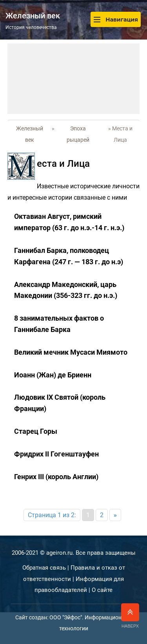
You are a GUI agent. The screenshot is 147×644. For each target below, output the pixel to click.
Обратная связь (44, 568)
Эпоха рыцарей (78, 134)
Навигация (116, 19)
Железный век (30, 134)
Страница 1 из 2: (52, 515)
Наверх (130, 616)
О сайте (102, 590)
